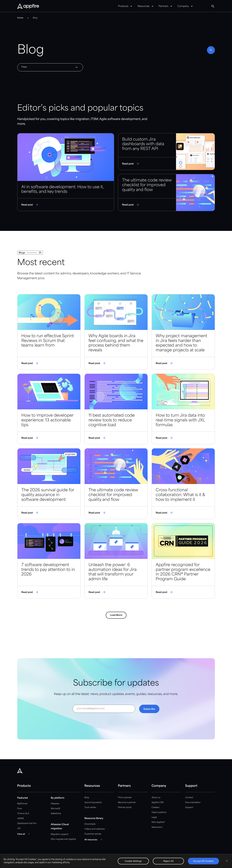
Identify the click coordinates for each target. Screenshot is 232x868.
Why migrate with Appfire (63, 839)
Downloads (90, 824)
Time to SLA (23, 814)
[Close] (227, 861)
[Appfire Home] (28, 6)
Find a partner (125, 798)
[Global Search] (213, 6)
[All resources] (94, 839)
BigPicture (22, 804)
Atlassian (55, 804)
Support (189, 807)
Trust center (90, 807)
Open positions (159, 812)
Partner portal (125, 807)
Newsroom (157, 827)
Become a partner (127, 802)
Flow (20, 809)
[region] (116, 861)
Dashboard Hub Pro (27, 823)
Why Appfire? (158, 822)
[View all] (24, 834)
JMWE (21, 818)
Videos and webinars (95, 829)
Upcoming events (93, 802)
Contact (189, 798)
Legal (154, 817)
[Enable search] (211, 50)
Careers (156, 807)
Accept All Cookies (203, 861)
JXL (19, 828)
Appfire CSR (158, 802)
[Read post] (66, 172)
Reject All (168, 861)
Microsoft (56, 809)
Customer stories (93, 834)
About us (156, 798)
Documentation (193, 802)
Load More (116, 615)
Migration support (60, 834)
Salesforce (56, 814)
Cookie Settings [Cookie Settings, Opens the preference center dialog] (133, 861)
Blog (87, 798)
